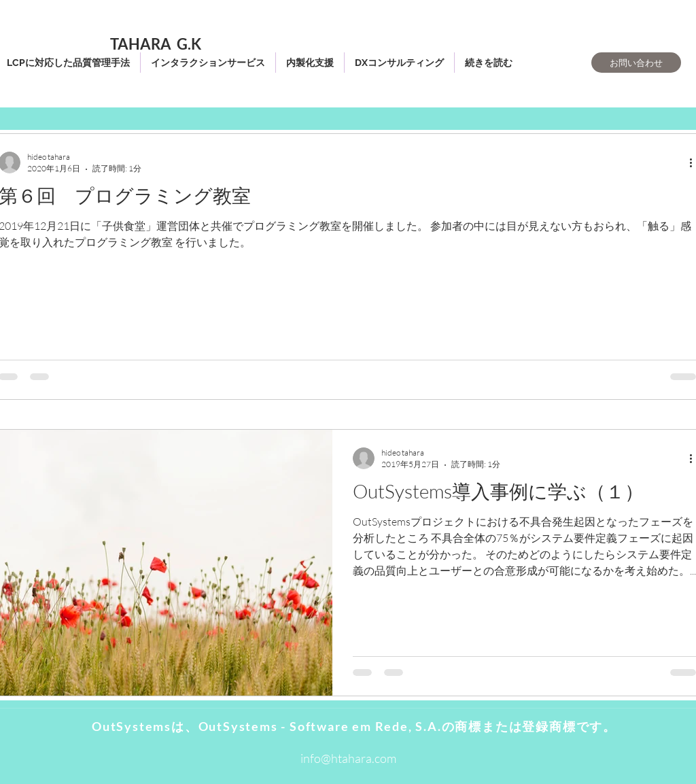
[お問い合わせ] (636, 63)
